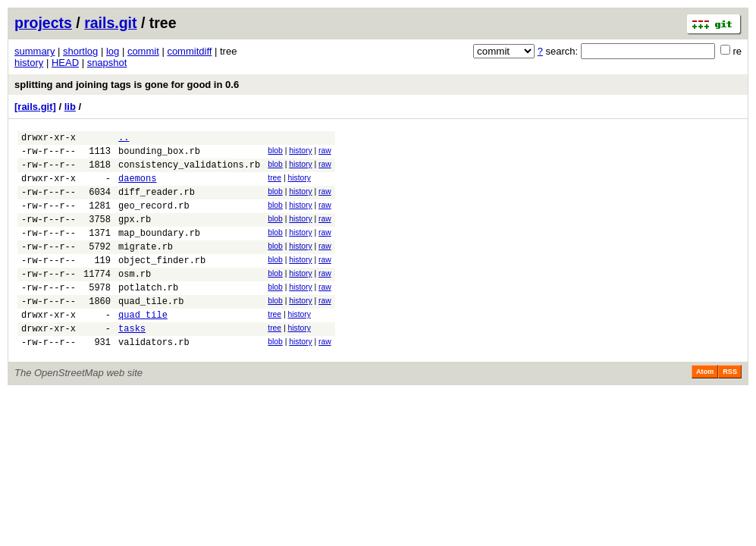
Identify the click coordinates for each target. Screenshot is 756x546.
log (113, 51)
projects (43, 23)
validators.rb (154, 378)
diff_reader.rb (157, 203)
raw (325, 153)
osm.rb (135, 298)
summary (35, 51)
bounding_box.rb (159, 155)
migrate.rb (146, 267)
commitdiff (189, 51)
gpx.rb (135, 235)
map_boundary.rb (159, 251)
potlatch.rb (148, 314)
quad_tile (143, 346)
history (29, 63)
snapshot (107, 63)
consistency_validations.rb (189, 171)
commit (143, 51)
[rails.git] (35, 107)
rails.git (110, 23)
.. (124, 139)
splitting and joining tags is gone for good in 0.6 (127, 85)
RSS (730, 408)
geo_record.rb (154, 219)
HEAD (65, 63)
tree (274, 185)
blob (275, 153)
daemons (137, 187)
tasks (132, 362)
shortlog (80, 51)
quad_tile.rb (151, 330)
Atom (705, 408)
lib (70, 107)
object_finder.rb (162, 282)
